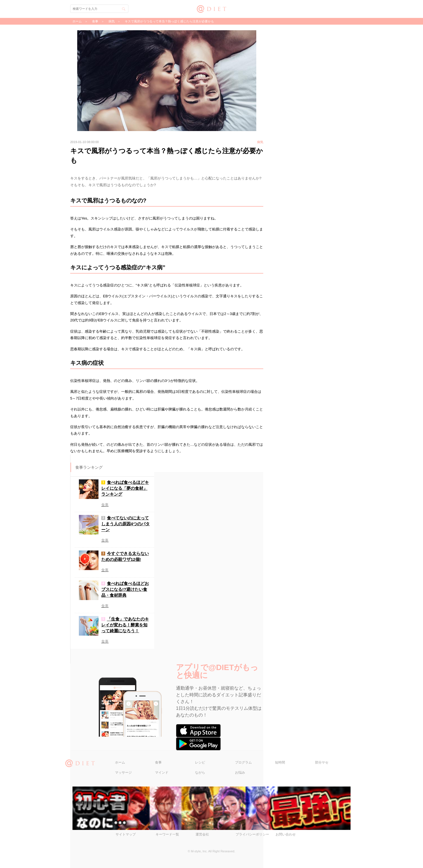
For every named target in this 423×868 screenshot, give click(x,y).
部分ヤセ (322, 762)
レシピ (200, 762)
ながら (200, 773)
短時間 (280, 762)
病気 (112, 21)
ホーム (120, 762)
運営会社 (202, 834)
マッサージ (123, 773)
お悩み (240, 773)
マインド (162, 773)
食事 (158, 762)
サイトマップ (126, 834)
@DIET (212, 8)
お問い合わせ (286, 834)
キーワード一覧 (167, 834)
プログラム (243, 762)
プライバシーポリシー (252, 834)
